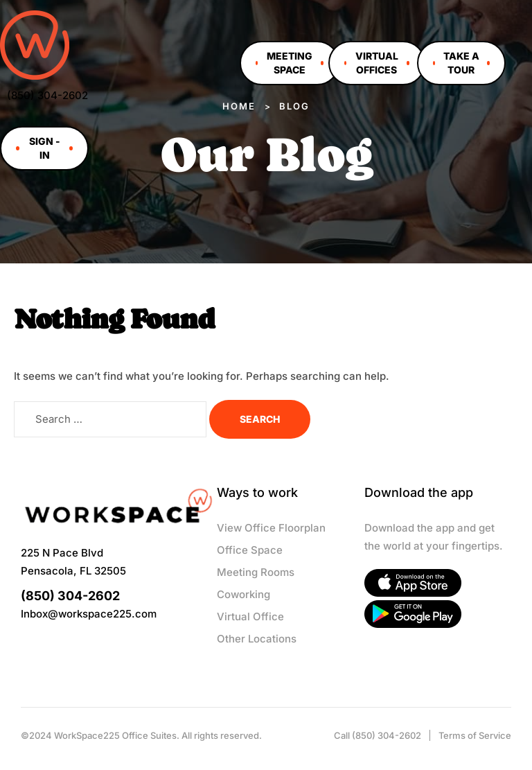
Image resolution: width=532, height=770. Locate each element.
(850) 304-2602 (47, 95)
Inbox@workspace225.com (89, 614)
